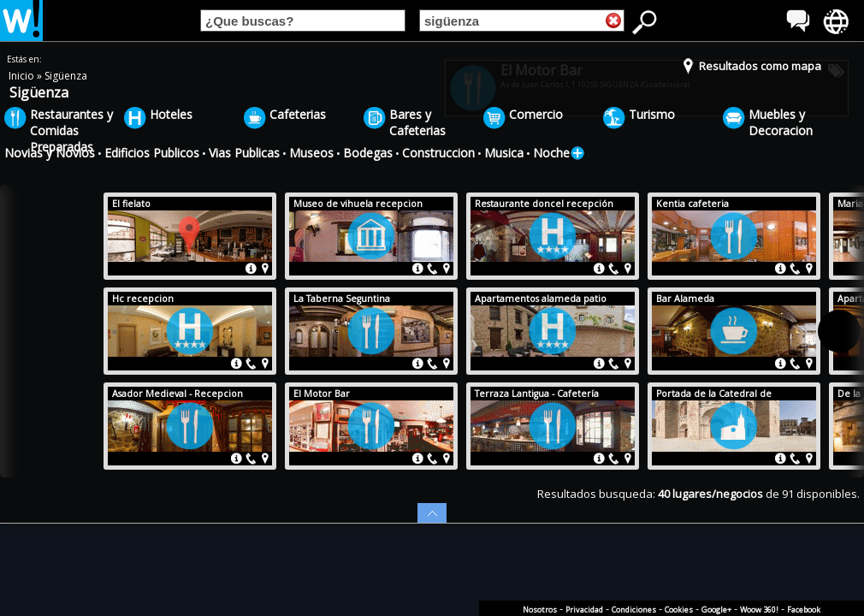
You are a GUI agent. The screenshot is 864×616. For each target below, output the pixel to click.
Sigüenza (66, 76)
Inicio (23, 76)
